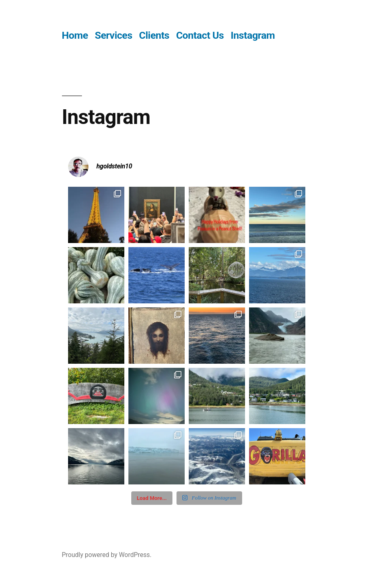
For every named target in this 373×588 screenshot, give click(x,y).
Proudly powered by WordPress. (107, 555)
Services (113, 35)
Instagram (253, 35)
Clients (154, 35)
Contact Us (200, 35)
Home (75, 35)
